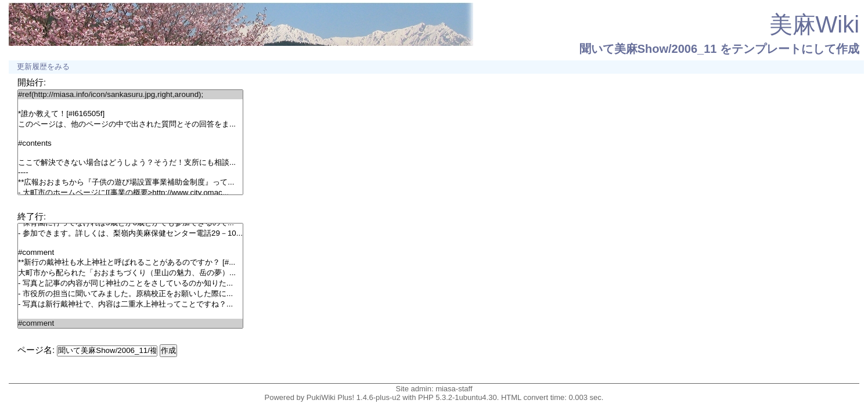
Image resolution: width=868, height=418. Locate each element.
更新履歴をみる (43, 67)
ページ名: (36, 350)
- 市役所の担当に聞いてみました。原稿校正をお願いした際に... (130, 294)
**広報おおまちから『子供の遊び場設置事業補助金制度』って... (130, 182)
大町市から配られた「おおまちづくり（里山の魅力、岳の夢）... (130, 273)
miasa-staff (454, 389)
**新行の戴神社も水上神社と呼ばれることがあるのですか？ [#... (130, 262)
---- (130, 172)
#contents (130, 143)
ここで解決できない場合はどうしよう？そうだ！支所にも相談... (130, 163)
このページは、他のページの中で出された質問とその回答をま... (130, 124)
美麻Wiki (815, 24)
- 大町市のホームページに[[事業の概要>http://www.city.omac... (130, 193)
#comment (130, 253)
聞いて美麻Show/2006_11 (648, 49)
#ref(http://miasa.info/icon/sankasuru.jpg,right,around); (130, 95)
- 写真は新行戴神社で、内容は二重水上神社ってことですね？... (130, 304)
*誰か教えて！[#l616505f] (130, 114)
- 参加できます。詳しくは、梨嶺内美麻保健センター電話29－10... (130, 233)
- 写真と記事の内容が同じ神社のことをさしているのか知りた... (130, 283)
